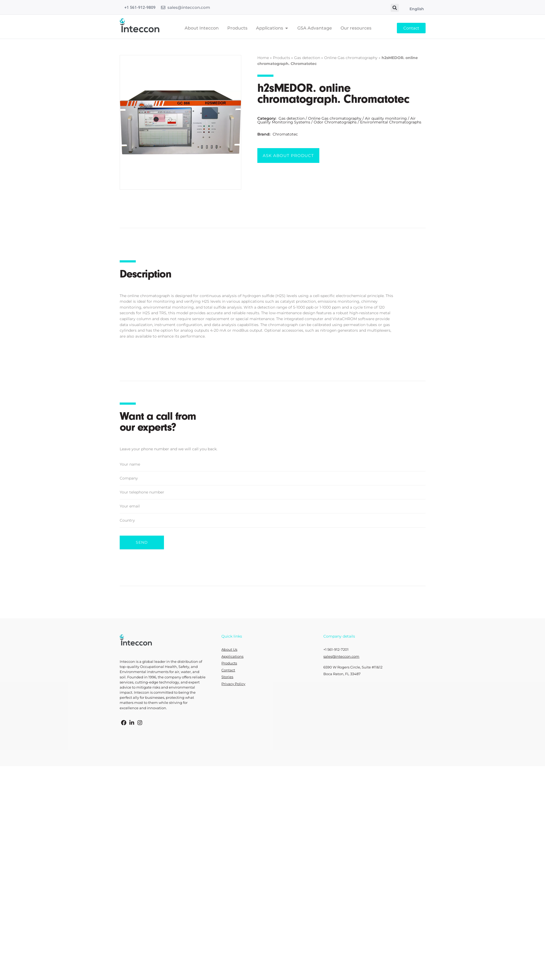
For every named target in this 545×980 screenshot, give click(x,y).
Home (263, 58)
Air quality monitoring (386, 118)
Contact (228, 670)
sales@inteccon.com (189, 7)
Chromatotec (285, 134)
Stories (227, 677)
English (417, 9)
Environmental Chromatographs (391, 122)
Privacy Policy (233, 683)
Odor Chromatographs (335, 122)
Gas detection (307, 58)
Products (281, 58)
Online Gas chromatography (351, 58)
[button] (395, 8)
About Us (229, 649)
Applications (232, 656)
